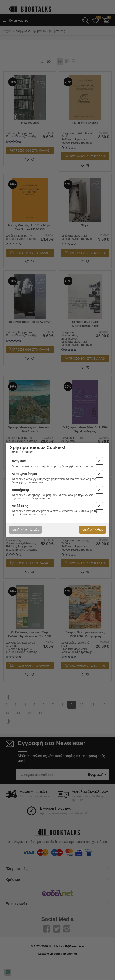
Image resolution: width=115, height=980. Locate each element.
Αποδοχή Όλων (92, 530)
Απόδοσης (20, 506)
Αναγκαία (19, 461)
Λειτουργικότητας (25, 474)
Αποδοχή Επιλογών (25, 530)
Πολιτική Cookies (22, 452)
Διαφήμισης (21, 490)
